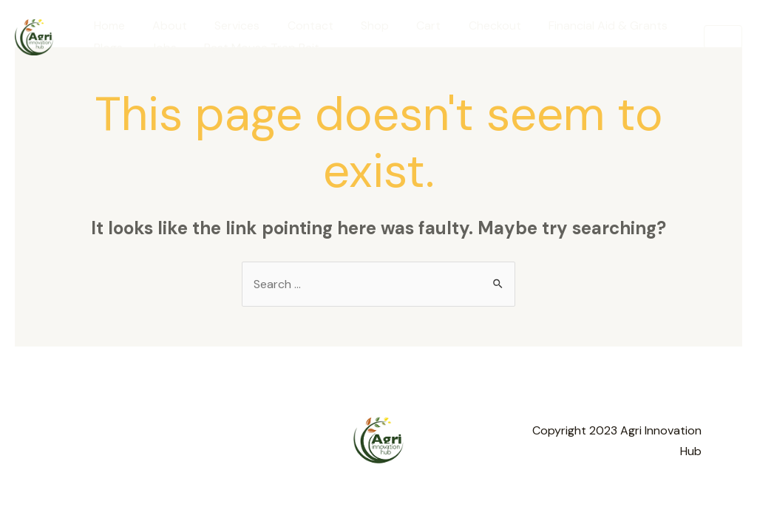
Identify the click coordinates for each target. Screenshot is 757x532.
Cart (407, 25)
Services (227, 25)
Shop (357, 25)
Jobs (157, 48)
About (164, 25)
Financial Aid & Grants (578, 25)
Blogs (106, 48)
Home (107, 25)
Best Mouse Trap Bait (252, 48)
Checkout (469, 25)
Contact (296, 25)
